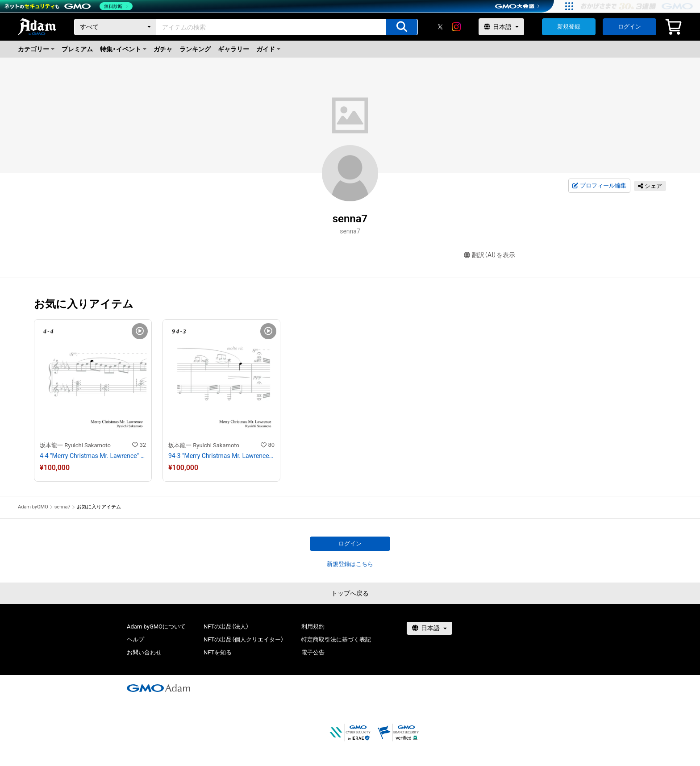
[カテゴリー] (115, 27)
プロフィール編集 (599, 186)
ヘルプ (135, 639)
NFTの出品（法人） (226, 627)
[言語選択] (501, 27)
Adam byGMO (33, 507)
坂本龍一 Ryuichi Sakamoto (75, 445)
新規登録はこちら (350, 564)
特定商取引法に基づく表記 (336, 639)
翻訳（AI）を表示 (490, 255)
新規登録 (569, 27)
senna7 (62, 507)
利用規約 (313, 627)
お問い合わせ (144, 652)
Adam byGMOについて (156, 627)
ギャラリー (233, 49)
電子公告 (313, 652)
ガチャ (163, 49)
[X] (440, 27)
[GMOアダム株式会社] (158, 688)
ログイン (629, 27)
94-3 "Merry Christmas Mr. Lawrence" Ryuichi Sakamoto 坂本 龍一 (221, 456)
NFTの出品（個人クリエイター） (244, 639)
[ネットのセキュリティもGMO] (69, 6)
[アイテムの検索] (402, 27)
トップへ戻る (350, 593)
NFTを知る (218, 652)
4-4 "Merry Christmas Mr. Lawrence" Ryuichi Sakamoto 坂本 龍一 (93, 456)
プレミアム (77, 49)
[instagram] (456, 27)
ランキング (195, 49)
